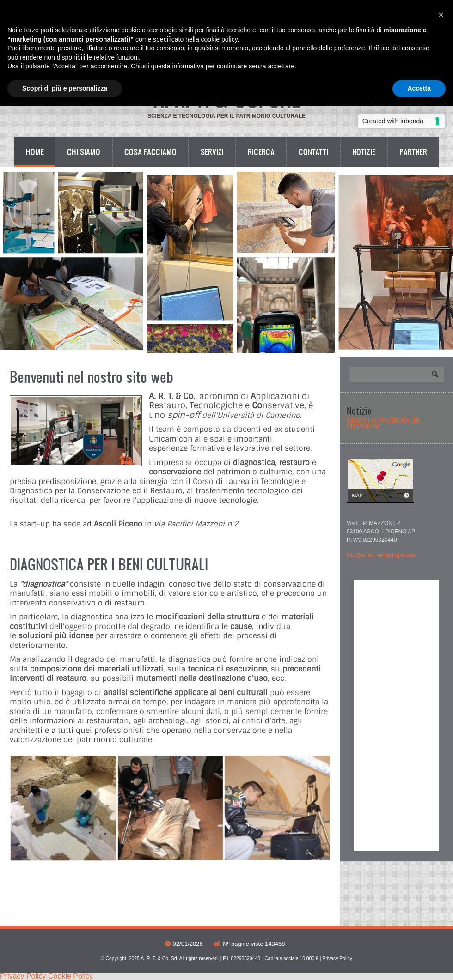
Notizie (364, 152)
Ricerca (261, 152)
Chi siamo (84, 152)
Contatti (313, 152)
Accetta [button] (419, 88)
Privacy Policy (337, 959)
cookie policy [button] (219, 39)
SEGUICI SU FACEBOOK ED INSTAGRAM (383, 423)
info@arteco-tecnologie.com (381, 555)
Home (35, 152)
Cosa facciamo (150, 152)
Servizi (212, 152)
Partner (413, 152)
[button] (441, 15)
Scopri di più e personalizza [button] (65, 88)
